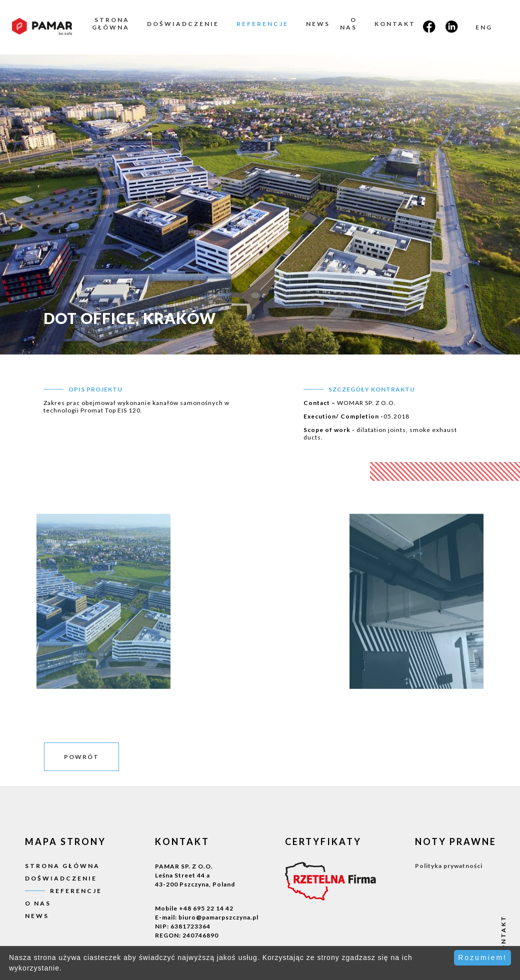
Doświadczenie (183, 24)
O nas (348, 23)
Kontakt (395, 24)
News (318, 24)
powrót (81, 757)
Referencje (262, 24)
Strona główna (111, 23)
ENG (484, 27)
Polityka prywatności (449, 866)
